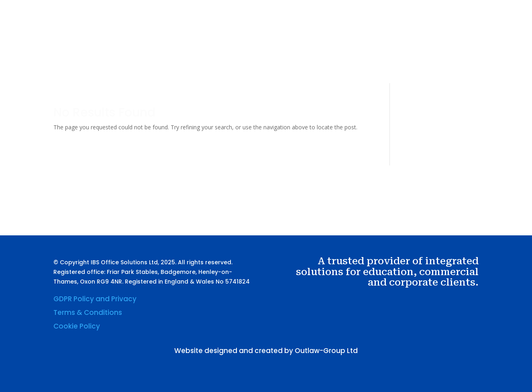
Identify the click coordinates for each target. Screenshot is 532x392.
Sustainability (369, 49)
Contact (410, 49)
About (291, 49)
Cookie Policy (77, 326)
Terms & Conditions (88, 312)
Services (321, 49)
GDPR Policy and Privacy (95, 299)
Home (264, 49)
